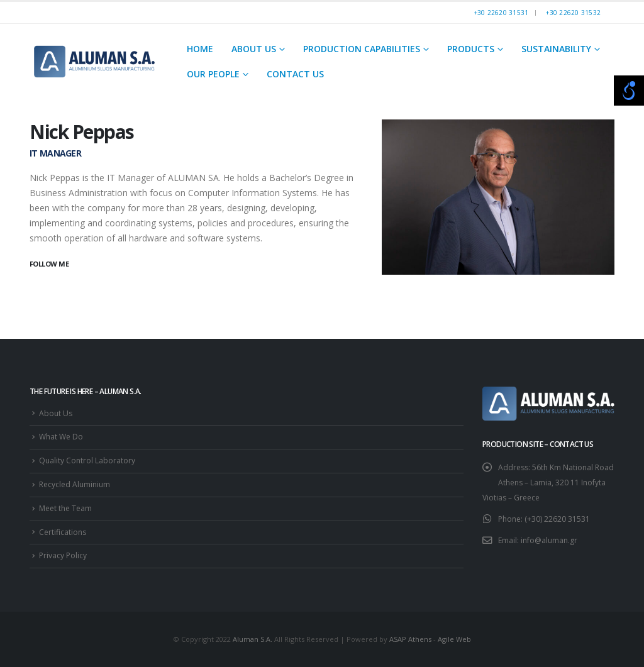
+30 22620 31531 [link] (502, 13)
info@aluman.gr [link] (549, 540)
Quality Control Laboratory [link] (87, 460)
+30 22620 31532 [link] (573, 13)
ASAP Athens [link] (410, 639)
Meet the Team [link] (65, 508)
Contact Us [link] (295, 74)
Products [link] (471, 49)
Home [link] (200, 49)
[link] (94, 61)
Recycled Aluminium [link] (75, 484)
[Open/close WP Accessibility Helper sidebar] (629, 91)
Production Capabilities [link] (362, 49)
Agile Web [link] (454, 639)
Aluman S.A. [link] (253, 639)
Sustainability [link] (556, 49)
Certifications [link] (63, 532)
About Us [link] (254, 49)
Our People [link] (213, 74)
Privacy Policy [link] (63, 555)
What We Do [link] (61, 437)
